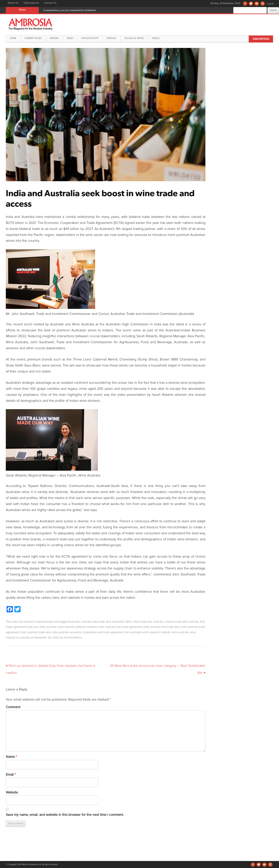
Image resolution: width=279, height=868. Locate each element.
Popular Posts (90, 38)
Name (11, 757)
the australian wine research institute (148, 632)
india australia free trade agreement (120, 627)
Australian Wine (122, 622)
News (70, 38)
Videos (156, 38)
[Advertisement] (244, 75)
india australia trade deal (36, 632)
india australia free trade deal (161, 627)
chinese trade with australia (182, 622)
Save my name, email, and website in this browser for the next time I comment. (65, 815)
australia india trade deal (96, 622)
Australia (74, 622)
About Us (13, 3)
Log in (270, 4)
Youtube (257, 3)
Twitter (251, 3)
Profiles (111, 38)
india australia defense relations (77, 627)
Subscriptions (31, 3)
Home (13, 38)
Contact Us (50, 3)
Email (11, 775)
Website (12, 793)
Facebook (245, 3)
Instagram (263, 3)
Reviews (54, 38)
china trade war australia (148, 622)
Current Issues (33, 38)
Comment (13, 707)
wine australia (180, 632)
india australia (48, 627)
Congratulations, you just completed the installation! (70, 10)
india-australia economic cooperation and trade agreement (88, 632)
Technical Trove (134, 38)
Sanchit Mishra (73, 638)
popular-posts (45, 622)
